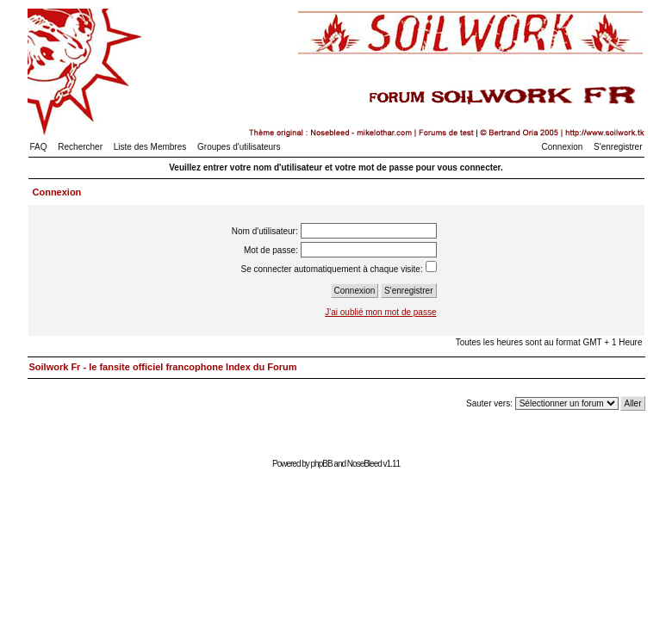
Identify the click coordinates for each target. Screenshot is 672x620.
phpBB (322, 464)
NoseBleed (364, 464)
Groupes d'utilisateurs (239, 147)
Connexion (563, 147)
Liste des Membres (150, 147)
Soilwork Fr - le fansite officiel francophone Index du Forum (163, 367)
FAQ (39, 147)
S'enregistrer (618, 147)
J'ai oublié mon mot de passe (380, 312)
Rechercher (80, 147)
